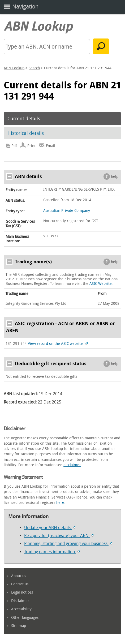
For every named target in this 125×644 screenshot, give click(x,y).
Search (34, 68)
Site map (19, 626)
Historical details (26, 133)
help (115, 177)
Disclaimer (20, 601)
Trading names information (52, 552)
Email (51, 146)
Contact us (20, 584)
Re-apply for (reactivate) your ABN (59, 536)
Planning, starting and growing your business (68, 544)
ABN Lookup (14, 68)
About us (19, 576)
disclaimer (72, 465)
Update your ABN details (50, 528)
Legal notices (22, 592)
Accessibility (21, 609)
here (60, 503)
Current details (24, 119)
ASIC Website (101, 284)
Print (31, 146)
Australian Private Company (67, 211)
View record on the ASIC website (58, 344)
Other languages (25, 618)
